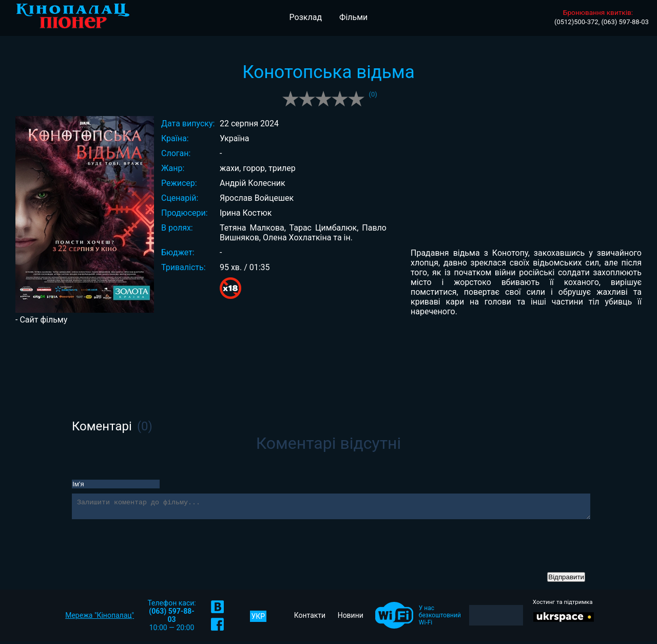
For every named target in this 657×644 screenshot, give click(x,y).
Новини (351, 618)
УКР (258, 619)
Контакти (310, 618)
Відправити (566, 580)
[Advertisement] (328, 358)
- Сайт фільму (41, 320)
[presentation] (150, 550)
